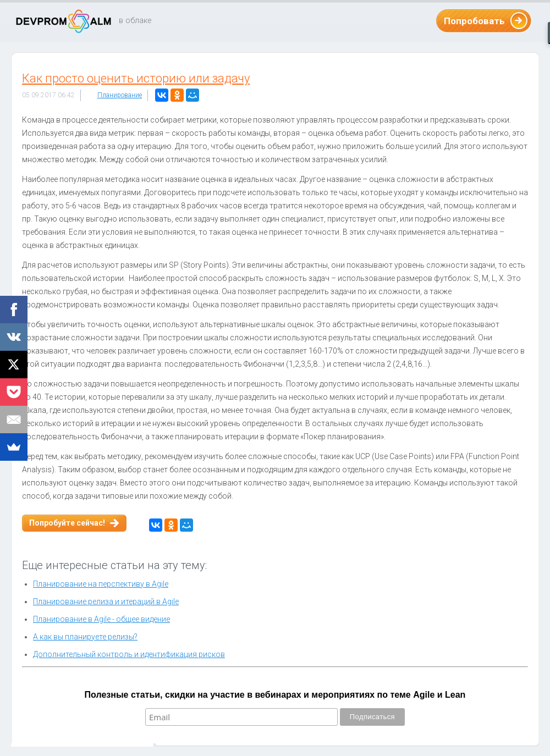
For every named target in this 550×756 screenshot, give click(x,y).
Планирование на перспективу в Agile (101, 584)
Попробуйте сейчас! (67, 523)
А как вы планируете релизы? (85, 637)
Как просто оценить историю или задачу (136, 78)
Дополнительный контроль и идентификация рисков (129, 654)
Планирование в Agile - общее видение (101, 619)
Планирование (120, 95)
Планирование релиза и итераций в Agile (106, 602)
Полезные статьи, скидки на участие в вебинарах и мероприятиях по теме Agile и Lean (275, 695)
